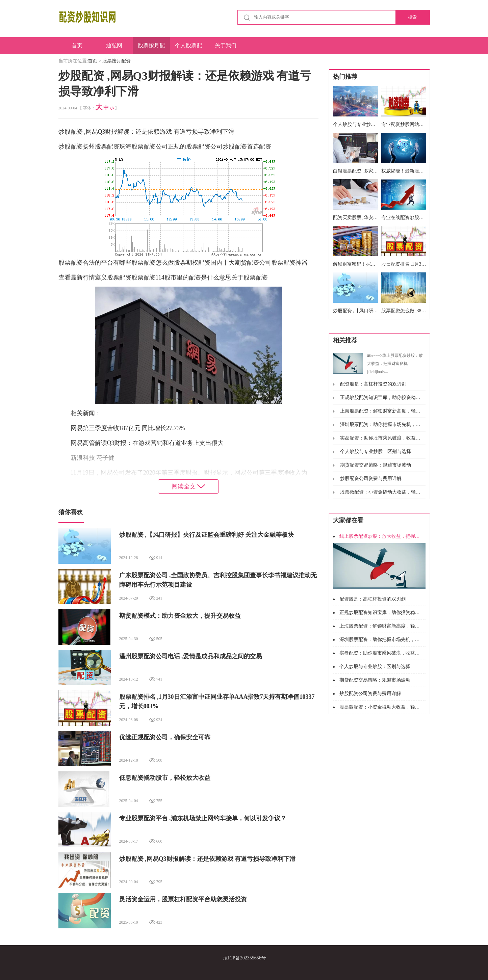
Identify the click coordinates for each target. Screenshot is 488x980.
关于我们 (226, 45)
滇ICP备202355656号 (245, 958)
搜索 (412, 17)
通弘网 (114, 45)
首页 (77, 45)
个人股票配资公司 (188, 48)
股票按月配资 (151, 48)
